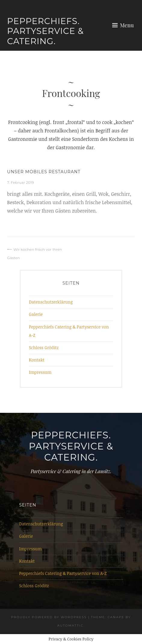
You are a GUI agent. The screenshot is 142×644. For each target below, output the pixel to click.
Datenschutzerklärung (51, 302)
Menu (127, 25)
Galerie (36, 314)
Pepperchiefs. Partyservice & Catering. (46, 31)
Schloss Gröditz (44, 348)
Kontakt (37, 360)
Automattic (70, 626)
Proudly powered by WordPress (49, 617)
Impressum (40, 372)
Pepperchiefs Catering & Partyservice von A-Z (63, 573)
